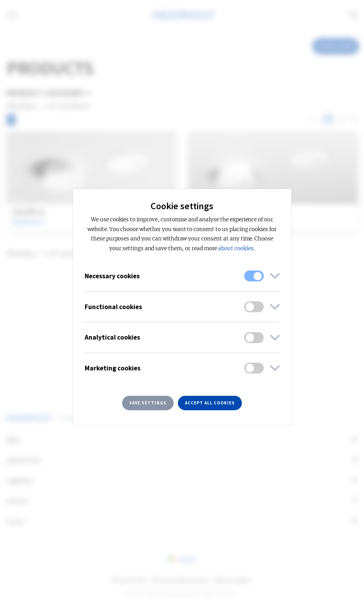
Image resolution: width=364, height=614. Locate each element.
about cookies (236, 248)
